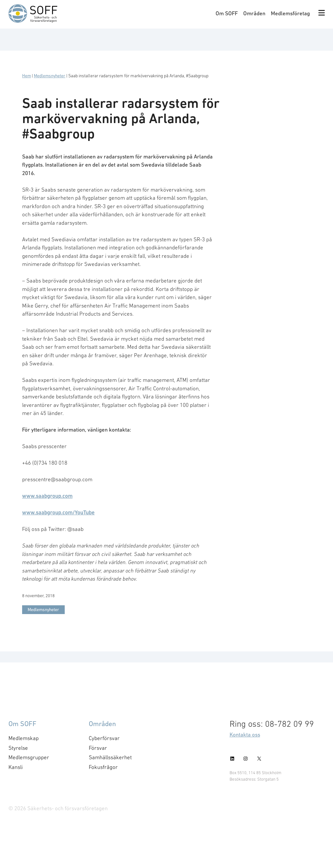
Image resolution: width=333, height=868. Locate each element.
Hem (27, 76)
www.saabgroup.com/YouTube (58, 512)
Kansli (16, 767)
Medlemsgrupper (29, 757)
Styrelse (18, 748)
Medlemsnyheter (50, 76)
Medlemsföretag (290, 13)
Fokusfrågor (103, 767)
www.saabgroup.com (47, 496)
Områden (254, 13)
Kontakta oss (245, 735)
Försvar (98, 748)
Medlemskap (24, 738)
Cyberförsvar (104, 738)
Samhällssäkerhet (110, 757)
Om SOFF (227, 13)
